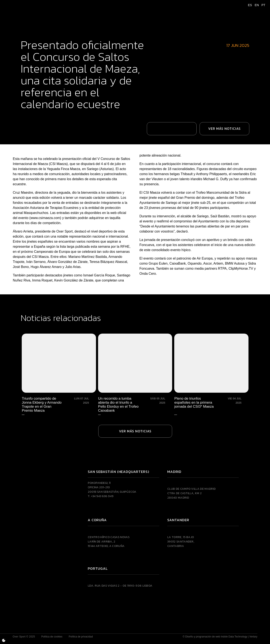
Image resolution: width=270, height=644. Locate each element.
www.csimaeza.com (45, 213)
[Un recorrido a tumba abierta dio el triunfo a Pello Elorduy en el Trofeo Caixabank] (135, 369)
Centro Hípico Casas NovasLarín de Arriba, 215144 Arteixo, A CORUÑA (109, 538)
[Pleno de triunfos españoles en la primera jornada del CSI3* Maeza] (211, 369)
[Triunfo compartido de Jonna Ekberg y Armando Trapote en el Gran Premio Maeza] (59, 369)
